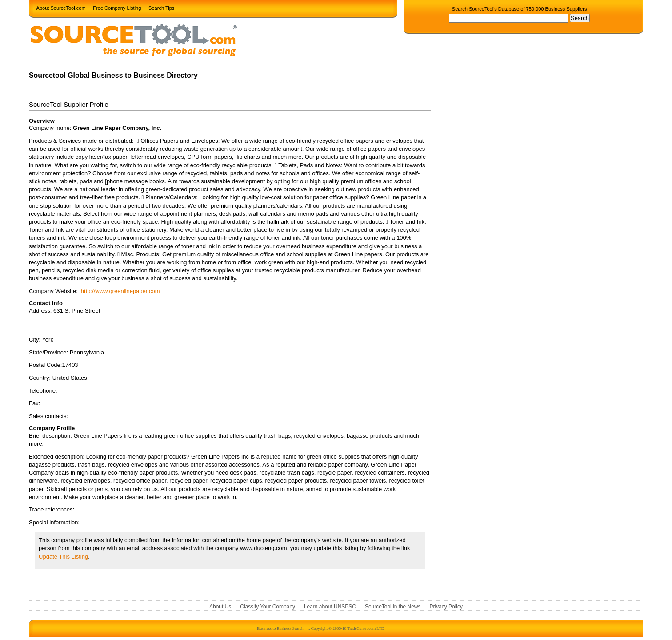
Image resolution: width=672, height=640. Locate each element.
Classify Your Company (268, 607)
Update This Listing (63, 557)
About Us (220, 607)
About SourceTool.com (61, 8)
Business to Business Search (280, 628)
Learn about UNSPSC (330, 607)
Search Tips (161, 8)
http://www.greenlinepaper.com (120, 291)
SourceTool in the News (393, 607)
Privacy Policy (446, 607)
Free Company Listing (117, 8)
